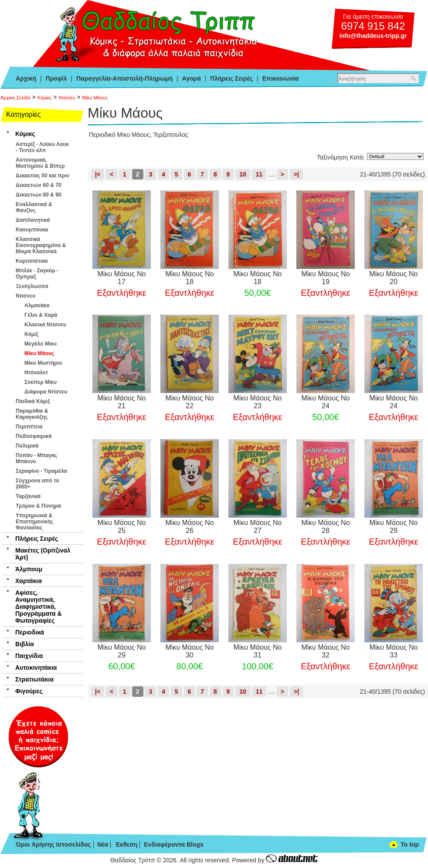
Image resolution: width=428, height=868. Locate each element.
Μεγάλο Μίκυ (41, 344)
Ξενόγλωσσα (32, 286)
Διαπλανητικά (33, 220)
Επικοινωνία (281, 78)
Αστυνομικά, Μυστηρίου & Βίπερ (40, 163)
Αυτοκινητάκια (36, 668)
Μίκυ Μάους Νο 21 (122, 402)
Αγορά (192, 78)
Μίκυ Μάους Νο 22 (190, 402)
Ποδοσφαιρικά (34, 436)
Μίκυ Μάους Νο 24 (325, 402)
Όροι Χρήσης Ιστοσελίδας (53, 844)
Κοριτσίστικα (32, 261)
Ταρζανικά (28, 496)
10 (243, 174)
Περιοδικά (30, 632)
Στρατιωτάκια (34, 679)
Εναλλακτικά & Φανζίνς (34, 207)
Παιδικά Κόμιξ (33, 401)
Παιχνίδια (29, 656)
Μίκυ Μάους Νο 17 (122, 278)
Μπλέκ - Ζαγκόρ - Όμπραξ (37, 274)
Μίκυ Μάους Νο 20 (393, 278)
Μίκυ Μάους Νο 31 (258, 651)
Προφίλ (56, 78)
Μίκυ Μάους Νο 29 (393, 527)
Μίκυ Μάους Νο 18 (190, 278)
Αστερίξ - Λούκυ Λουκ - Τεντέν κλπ (42, 147)
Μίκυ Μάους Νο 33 (393, 651)
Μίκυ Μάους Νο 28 (325, 527)
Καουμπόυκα (32, 230)
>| (296, 174)
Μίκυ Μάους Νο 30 (190, 651)
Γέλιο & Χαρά (41, 315)
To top (410, 844)
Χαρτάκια (29, 581)
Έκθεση (126, 844)
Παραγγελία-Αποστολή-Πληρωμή (124, 78)
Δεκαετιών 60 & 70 (39, 185)
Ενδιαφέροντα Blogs (174, 844)
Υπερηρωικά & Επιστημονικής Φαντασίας (34, 522)
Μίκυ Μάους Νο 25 (122, 527)
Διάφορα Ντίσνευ (46, 392)
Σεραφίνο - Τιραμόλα (41, 471)
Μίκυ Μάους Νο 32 (325, 651)
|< (98, 174)
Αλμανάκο (37, 305)
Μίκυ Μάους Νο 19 (325, 278)
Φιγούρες (29, 691)
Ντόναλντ (36, 373)
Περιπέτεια (29, 427)
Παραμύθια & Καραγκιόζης (32, 414)
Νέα (103, 844)
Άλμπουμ (29, 569)
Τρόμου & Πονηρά (38, 506)
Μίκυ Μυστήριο (43, 363)
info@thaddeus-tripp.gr (373, 36)
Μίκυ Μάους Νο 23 (258, 402)
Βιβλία (25, 644)
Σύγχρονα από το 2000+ (37, 484)
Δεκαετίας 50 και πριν (42, 176)
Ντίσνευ (67, 98)
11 (259, 174)
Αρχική (26, 78)
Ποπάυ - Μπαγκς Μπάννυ (36, 458)
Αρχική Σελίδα (15, 98)
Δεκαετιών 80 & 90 (39, 195)
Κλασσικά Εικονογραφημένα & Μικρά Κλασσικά (41, 245)
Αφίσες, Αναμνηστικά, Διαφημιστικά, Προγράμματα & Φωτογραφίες (39, 607)
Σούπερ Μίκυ (41, 382)
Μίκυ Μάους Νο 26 (190, 527)
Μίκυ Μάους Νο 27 (258, 527)
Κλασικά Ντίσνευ (45, 325)
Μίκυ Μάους (95, 98)
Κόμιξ (31, 334)
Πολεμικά (27, 446)
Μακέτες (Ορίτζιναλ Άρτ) (43, 554)
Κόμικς (45, 98)
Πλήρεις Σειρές (231, 78)
